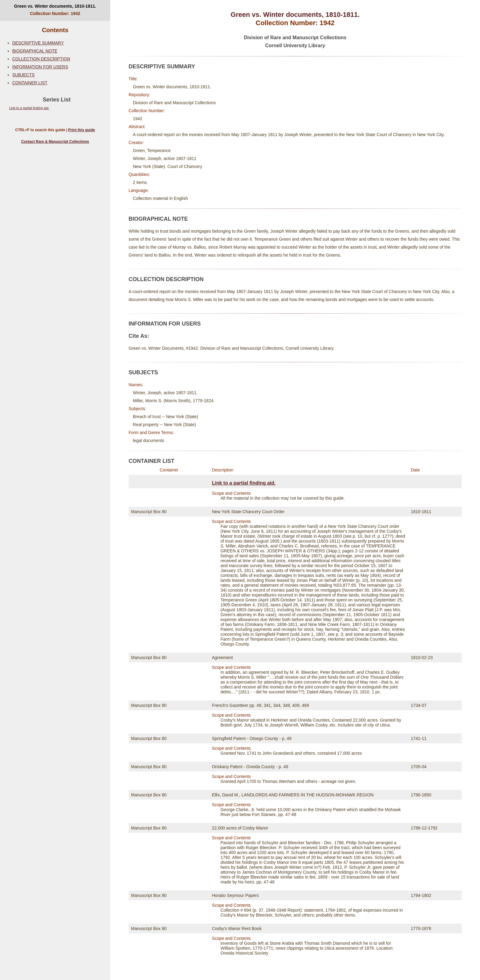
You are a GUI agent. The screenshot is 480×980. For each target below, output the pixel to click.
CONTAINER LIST (30, 83)
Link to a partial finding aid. (29, 108)
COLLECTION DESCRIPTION (41, 59)
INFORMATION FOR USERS (40, 67)
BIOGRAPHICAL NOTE (35, 51)
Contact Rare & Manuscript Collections (55, 142)
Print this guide (82, 130)
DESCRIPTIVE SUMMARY (38, 43)
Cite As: (139, 336)
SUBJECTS (23, 75)
